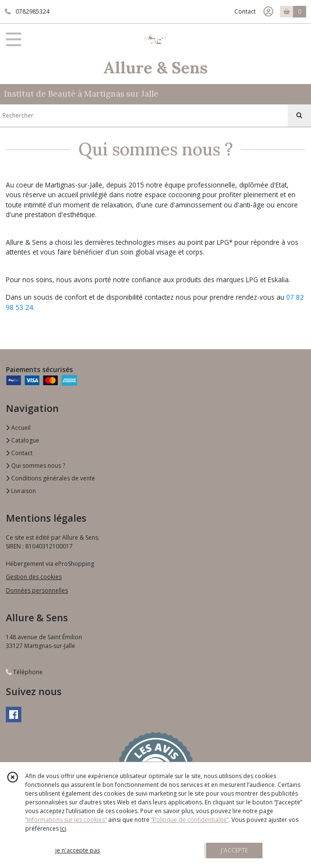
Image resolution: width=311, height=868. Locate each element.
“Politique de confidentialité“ (190, 820)
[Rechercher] (299, 116)
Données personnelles (37, 590)
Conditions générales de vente (50, 478)
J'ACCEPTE (234, 850)
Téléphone (24, 672)
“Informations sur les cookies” (66, 820)
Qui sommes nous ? (35, 466)
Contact (245, 11)
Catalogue (23, 440)
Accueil (18, 428)
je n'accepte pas (78, 850)
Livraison (21, 491)
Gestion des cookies (34, 577)
